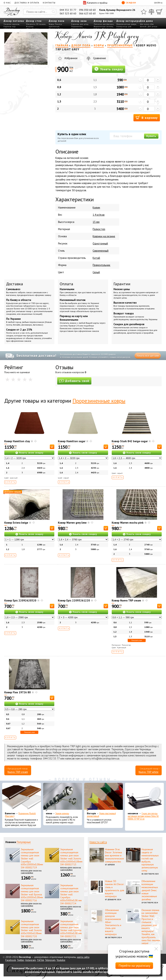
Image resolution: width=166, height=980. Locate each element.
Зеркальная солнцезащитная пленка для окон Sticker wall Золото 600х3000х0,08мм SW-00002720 (31, 929)
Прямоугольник (101, 265)
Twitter (21, 960)
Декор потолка (14, 21)
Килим (96, 208)
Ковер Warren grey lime (72, 523)
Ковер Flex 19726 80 (18, 692)
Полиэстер (99, 229)
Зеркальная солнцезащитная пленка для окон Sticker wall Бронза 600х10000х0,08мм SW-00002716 (32, 893)
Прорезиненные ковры (99, 401)
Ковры (51, 24)
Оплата (66, 284)
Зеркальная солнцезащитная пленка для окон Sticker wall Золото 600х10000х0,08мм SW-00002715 (71, 857)
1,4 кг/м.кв (99, 215)
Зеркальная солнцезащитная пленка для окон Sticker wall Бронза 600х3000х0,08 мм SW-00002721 (71, 929)
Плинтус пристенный (55, 25)
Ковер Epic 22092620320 (20, 600)
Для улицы (152, 27)
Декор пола (57, 21)
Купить (151, 136)
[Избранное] (144, 12)
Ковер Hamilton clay (17, 441)
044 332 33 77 (68, 10)
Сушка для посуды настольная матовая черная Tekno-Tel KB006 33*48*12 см (143, 816)
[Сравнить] (151, 12)
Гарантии (122, 284)
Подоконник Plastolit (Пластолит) (20, 815)
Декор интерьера (128, 21)
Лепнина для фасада (104, 24)
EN (159, 3)
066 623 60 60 (87, 13)
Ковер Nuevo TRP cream (126, 600)
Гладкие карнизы (12, 24)
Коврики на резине (104, 236)
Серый (96, 272)
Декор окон (79, 21)
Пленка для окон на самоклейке (31, 872)
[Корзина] (159, 12)
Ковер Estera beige (16, 523)
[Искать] (53, 12)
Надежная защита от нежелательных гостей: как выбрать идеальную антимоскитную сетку (150, 860)
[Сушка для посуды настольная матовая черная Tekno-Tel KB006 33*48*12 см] (144, 797)
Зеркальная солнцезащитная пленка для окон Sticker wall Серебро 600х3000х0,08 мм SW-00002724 (71, 894)
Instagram (30, 960)
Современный (101, 251)
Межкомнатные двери (126, 24)
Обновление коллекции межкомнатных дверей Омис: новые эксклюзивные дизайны (150, 890)
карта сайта (83, 957)
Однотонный (100, 243)
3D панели (41, 24)
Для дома (146, 21)
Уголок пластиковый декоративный (101, 815)
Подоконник (77, 27)
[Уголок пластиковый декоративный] (104, 797)
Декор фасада (103, 21)
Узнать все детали (148, 356)
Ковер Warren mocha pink (128, 523)
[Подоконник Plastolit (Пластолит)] (22, 797)
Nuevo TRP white (149, 772)
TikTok (40, 960)
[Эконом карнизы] (63, 797)
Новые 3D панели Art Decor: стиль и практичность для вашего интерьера (115, 889)
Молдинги (31, 24)
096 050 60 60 (87, 10)
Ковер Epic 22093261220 (74, 600)
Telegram (50, 960)
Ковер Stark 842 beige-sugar (130, 441)
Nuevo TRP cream (18, 772)
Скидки (129, 3)
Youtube (61, 960)
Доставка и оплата (27, 3)
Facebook (11, 960)
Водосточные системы (104, 27)
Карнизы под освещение (10, 28)
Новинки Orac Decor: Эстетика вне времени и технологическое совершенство (114, 855)
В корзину (147, 117)
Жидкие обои (30, 28)
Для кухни (145, 24)
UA (155, 3)
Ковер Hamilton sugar (72, 441)
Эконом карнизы (62, 813)
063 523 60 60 (68, 13)
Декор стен (34, 21)
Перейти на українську (134, 966)
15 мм (96, 222)
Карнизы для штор (80, 24)
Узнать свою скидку (31, 453)
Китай (96, 258)
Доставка (15, 284)
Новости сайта (98, 842)
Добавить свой (74, 381)
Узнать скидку (109, 69)
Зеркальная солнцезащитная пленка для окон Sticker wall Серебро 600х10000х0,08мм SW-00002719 (32, 858)
